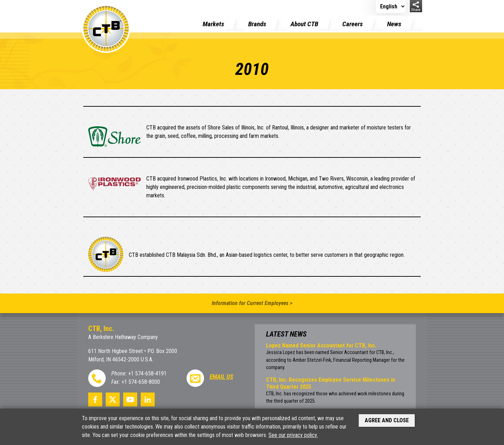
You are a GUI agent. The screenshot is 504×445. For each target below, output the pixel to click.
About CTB (304, 24)
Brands (257, 24)
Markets (213, 24)
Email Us (221, 377)
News (394, 24)
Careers (352, 24)
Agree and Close (387, 420)
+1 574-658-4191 (147, 373)
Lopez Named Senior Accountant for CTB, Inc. (321, 345)
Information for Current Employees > (252, 303)
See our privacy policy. (293, 435)
